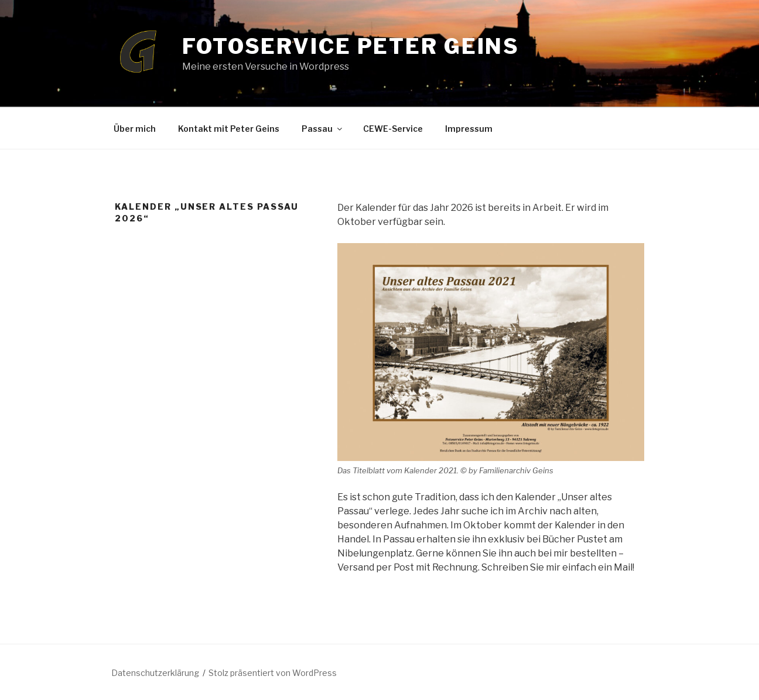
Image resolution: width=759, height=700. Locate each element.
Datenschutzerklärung (155, 673)
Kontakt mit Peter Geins (229, 129)
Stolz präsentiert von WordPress (273, 673)
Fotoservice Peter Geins (351, 46)
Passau (323, 129)
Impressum (469, 129)
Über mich (135, 129)
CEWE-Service (393, 129)
